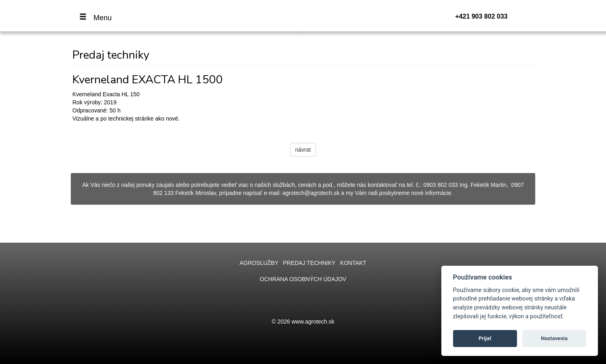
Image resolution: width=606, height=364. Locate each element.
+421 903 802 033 (481, 16)
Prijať (485, 338)
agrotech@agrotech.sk (311, 193)
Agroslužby (259, 263)
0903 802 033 (441, 185)
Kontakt (353, 263)
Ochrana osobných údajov (303, 279)
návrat (303, 150)
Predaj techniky (309, 263)
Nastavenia (554, 338)
